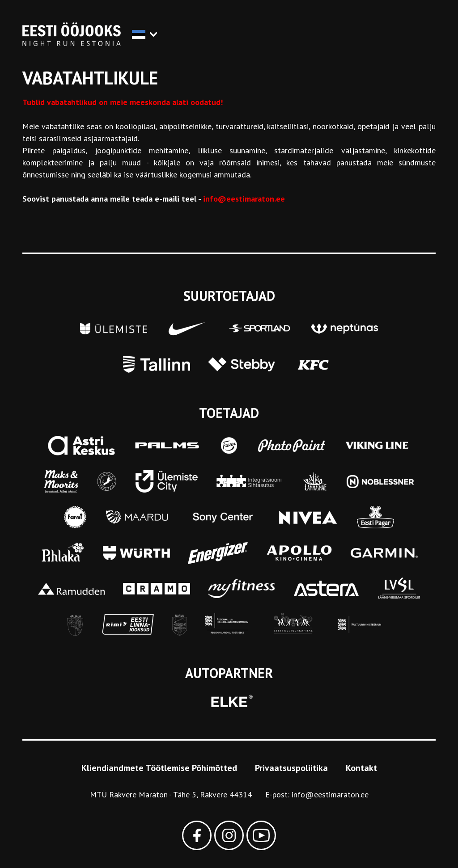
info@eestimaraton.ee (330, 794)
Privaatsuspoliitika (291, 768)
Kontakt (361, 768)
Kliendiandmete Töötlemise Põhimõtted (159, 768)
